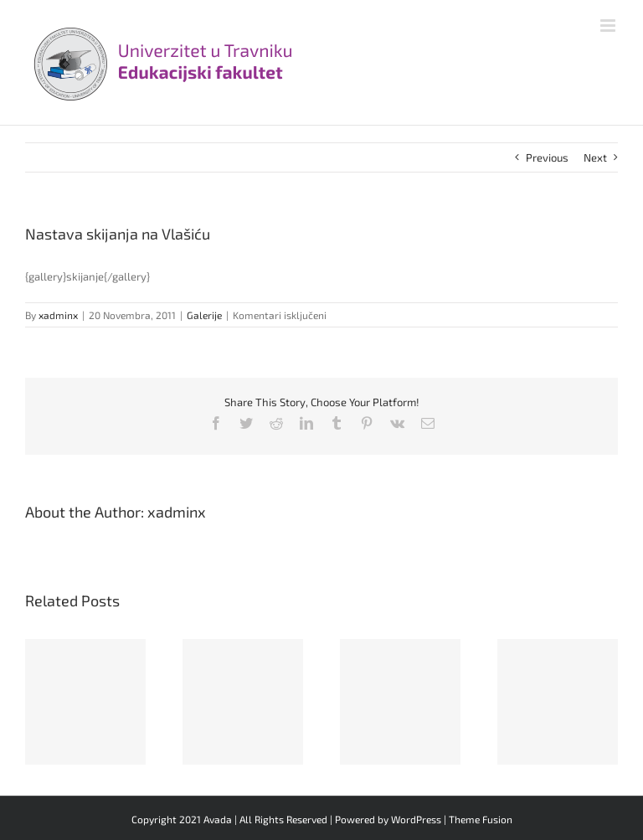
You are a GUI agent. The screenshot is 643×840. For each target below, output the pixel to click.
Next (595, 157)
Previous (547, 157)
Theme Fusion (481, 819)
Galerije (204, 315)
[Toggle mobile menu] (609, 26)
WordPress (416, 819)
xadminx (58, 315)
